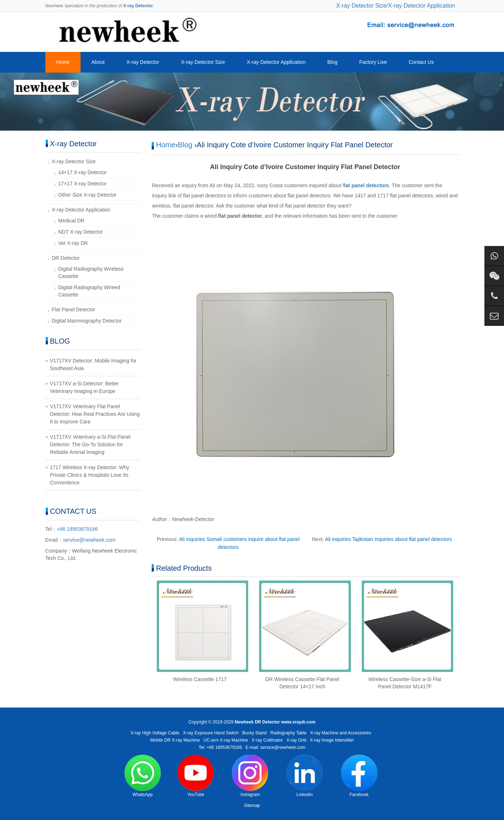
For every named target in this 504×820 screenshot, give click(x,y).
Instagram (250, 776)
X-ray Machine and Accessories (341, 733)
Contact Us (421, 62)
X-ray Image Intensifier (332, 740)
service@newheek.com (89, 540)
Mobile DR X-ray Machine (175, 740)
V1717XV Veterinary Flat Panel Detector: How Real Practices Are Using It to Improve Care (95, 414)
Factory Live (373, 62)
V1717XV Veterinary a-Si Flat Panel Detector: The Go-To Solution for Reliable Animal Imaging (90, 444)
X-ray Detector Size (361, 6)
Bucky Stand (255, 733)
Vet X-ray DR (73, 243)
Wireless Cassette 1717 (200, 679)
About (98, 62)
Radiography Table (288, 733)
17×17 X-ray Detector (83, 184)
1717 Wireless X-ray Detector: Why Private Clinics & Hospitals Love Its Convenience (90, 475)
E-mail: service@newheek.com (276, 747)
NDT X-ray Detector (81, 232)
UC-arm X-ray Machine (226, 740)
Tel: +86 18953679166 (220, 747)
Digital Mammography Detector (87, 321)
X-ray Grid (297, 740)
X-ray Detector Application (422, 6)
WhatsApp (143, 776)
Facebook (359, 776)
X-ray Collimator (267, 740)
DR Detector (66, 258)
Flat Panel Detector (74, 309)
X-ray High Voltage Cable (155, 733)
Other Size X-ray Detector (87, 195)
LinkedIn (305, 776)
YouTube (196, 776)
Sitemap (252, 805)
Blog (332, 62)
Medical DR (71, 221)
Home (63, 62)
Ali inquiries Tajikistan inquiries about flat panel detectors (389, 539)
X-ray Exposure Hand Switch (211, 733)
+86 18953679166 (77, 529)
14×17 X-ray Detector (83, 172)
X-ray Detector (143, 62)
